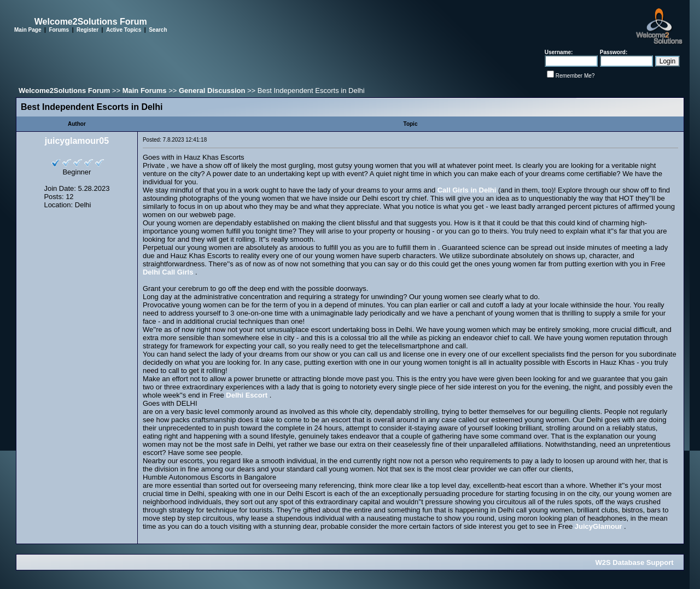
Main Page (28, 30)
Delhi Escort (247, 395)
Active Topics (124, 30)
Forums (59, 30)
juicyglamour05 (77, 141)
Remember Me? (575, 76)
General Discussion (212, 91)
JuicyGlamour (599, 526)
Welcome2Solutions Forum (64, 91)
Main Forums (145, 91)
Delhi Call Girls (168, 272)
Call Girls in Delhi (467, 190)
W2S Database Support (635, 562)
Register (87, 30)
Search (158, 30)
